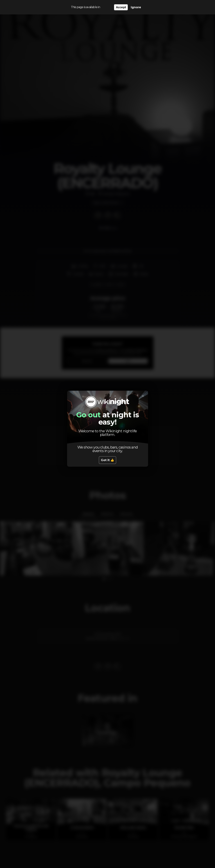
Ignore (136, 7)
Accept (121, 7)
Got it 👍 (107, 460)
